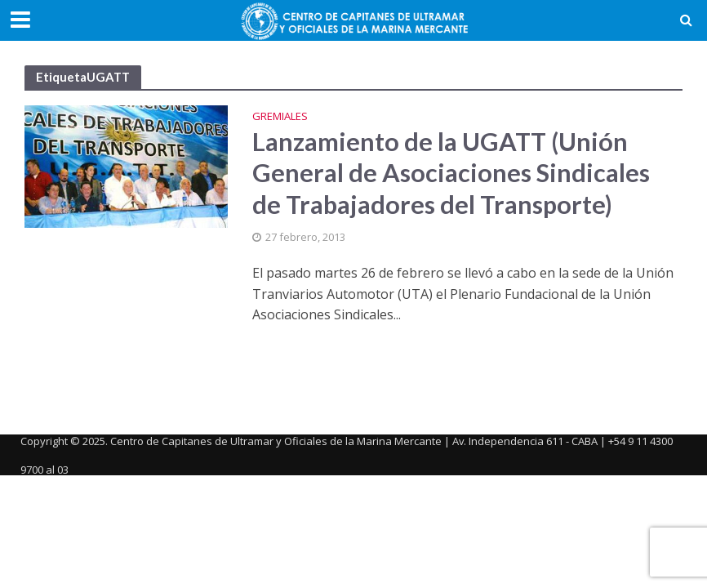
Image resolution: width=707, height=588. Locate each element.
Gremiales (280, 117)
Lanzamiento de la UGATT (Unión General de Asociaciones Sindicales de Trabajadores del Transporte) (451, 174)
